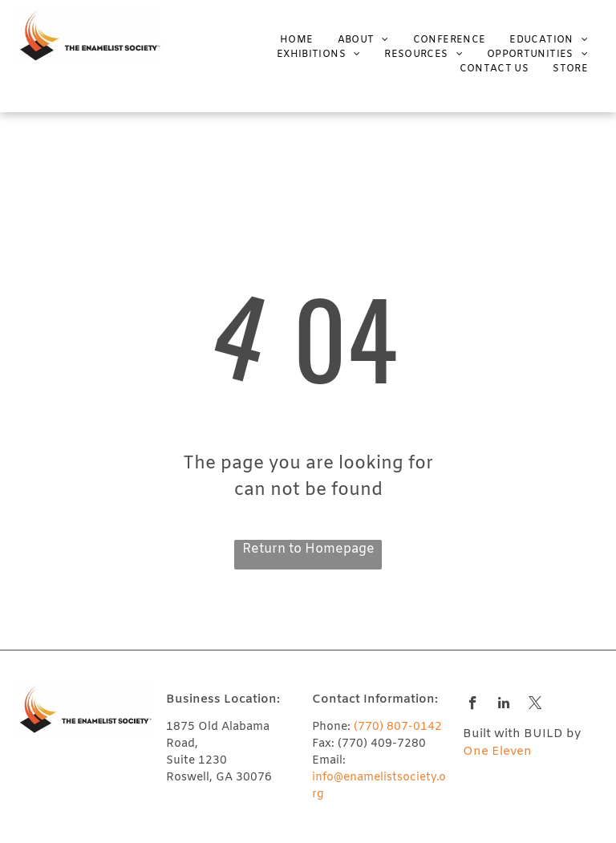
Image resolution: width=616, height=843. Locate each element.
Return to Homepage (308, 549)
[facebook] (473, 705)
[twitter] (535, 705)
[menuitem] (284, 40)
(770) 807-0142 (398, 727)
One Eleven (497, 752)
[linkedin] (504, 705)
